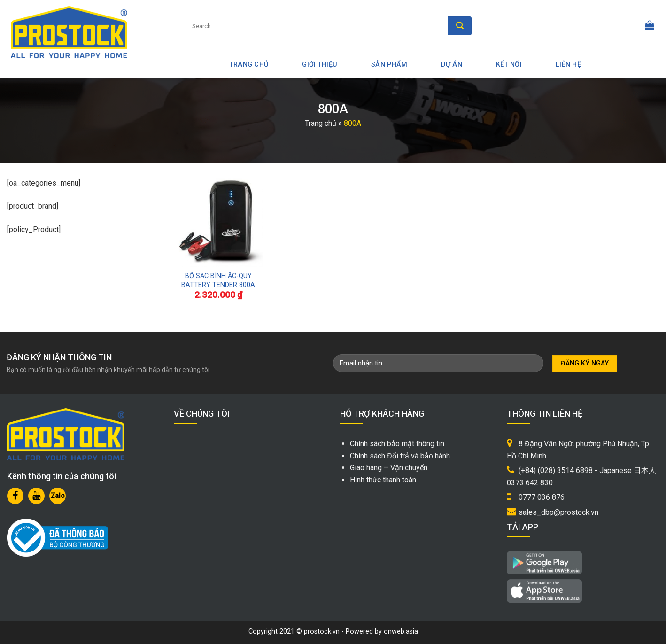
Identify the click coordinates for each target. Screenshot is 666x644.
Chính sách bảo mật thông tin (397, 444)
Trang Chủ (249, 65)
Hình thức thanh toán (383, 480)
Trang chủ (321, 123)
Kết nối (509, 65)
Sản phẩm (389, 65)
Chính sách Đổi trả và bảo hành (400, 456)
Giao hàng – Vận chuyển (389, 468)
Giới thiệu (320, 65)
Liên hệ (568, 65)
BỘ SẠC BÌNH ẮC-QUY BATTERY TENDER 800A (218, 280)
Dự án (451, 65)
